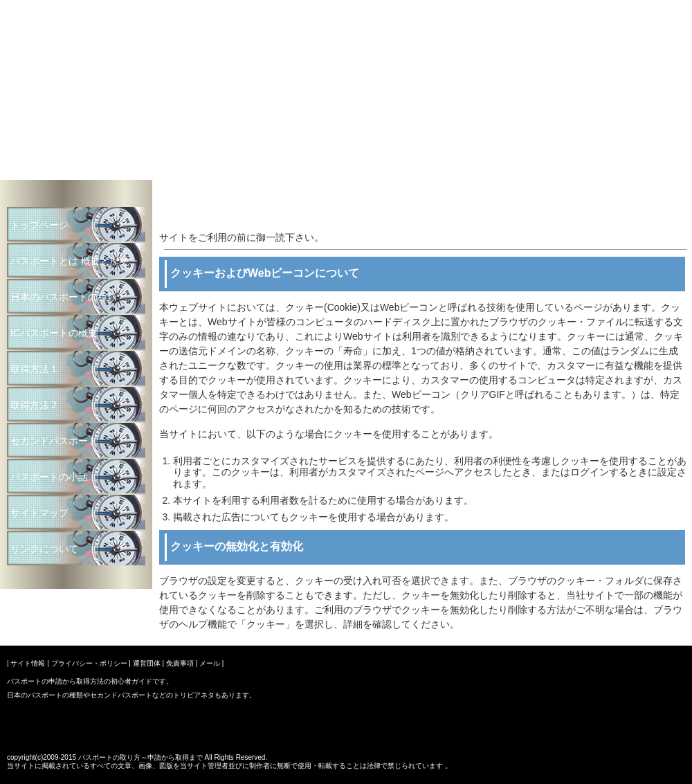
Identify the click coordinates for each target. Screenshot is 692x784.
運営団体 (147, 663)
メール (210, 663)
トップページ (39, 225)
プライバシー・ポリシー (89, 663)
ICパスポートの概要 (54, 333)
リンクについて (44, 549)
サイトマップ (39, 513)
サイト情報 (28, 663)
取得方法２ (35, 405)
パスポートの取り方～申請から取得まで (601, 161)
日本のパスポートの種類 (64, 297)
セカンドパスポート (54, 441)
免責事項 (180, 663)
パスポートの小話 (49, 477)
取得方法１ (35, 369)
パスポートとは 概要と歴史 (70, 261)
